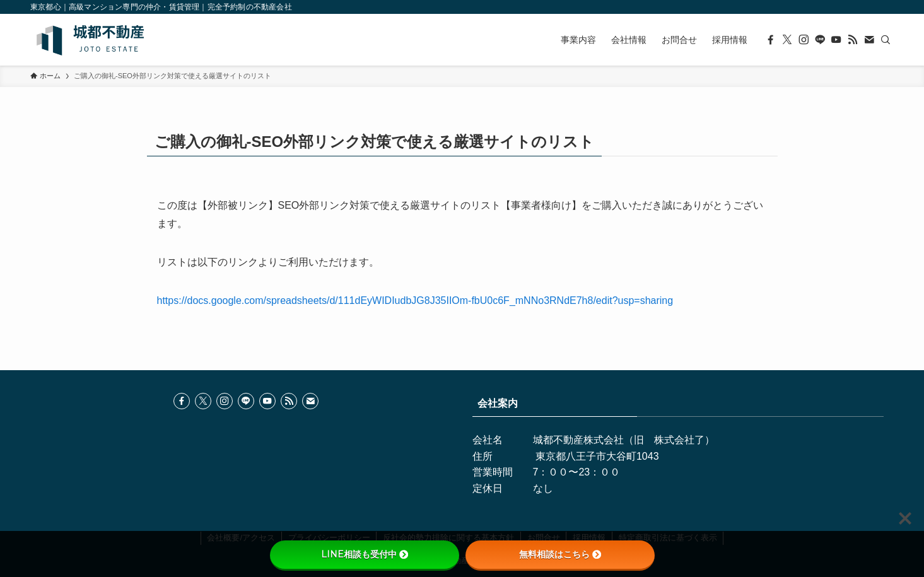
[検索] (886, 40)
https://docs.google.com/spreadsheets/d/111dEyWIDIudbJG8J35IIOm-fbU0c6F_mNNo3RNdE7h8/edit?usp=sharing (415, 300)
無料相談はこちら (560, 554)
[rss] (853, 40)
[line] (820, 40)
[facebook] (771, 40)
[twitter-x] (787, 40)
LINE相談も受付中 (365, 554)
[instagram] (804, 40)
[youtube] (836, 40)
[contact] (869, 40)
